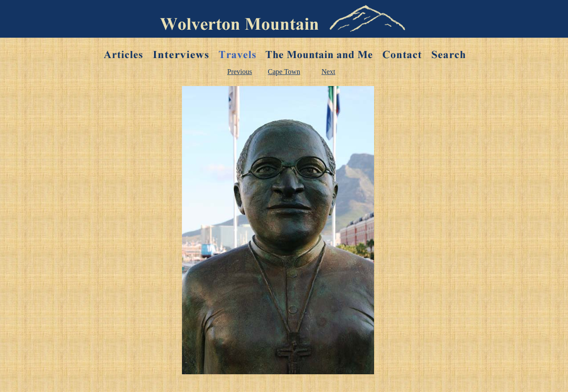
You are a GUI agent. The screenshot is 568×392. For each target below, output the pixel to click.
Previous (240, 72)
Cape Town (284, 72)
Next (328, 72)
